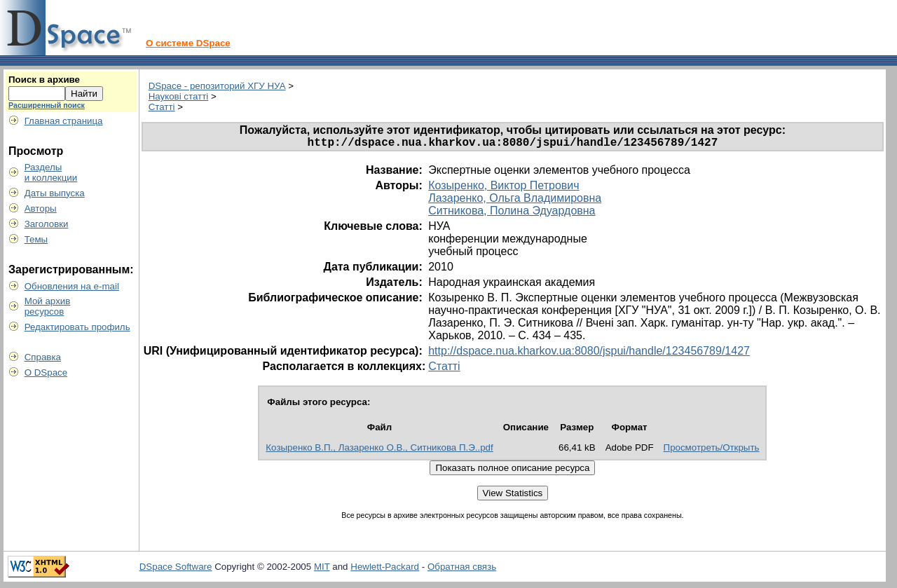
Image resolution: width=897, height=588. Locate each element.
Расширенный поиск (47, 105)
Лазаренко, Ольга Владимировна (515, 201)
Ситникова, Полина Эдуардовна (512, 213)
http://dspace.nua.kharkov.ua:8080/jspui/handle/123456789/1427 (589, 354)
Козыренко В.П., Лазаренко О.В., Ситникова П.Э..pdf (379, 450)
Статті (162, 107)
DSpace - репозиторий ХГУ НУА (217, 86)
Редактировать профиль (77, 327)
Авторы (41, 208)
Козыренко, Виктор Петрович (504, 188)
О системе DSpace (188, 43)
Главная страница (64, 121)
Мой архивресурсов (48, 306)
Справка (43, 357)
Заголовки (47, 224)
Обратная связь (462, 569)
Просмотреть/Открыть (712, 450)
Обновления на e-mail (72, 286)
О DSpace (46, 372)
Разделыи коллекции (51, 172)
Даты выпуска (55, 193)
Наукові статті (179, 96)
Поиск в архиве (44, 80)
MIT (322, 569)
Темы (36, 239)
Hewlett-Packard (385, 569)
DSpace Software (176, 569)
